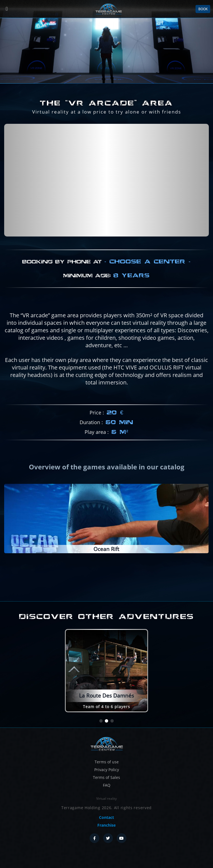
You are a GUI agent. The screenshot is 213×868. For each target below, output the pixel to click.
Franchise (106, 825)
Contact (106, 817)
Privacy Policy (107, 770)
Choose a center (148, 287)
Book (203, 9)
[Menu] (7, 9)
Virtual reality (106, 798)
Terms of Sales (106, 777)
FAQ (107, 785)
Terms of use (107, 762)
